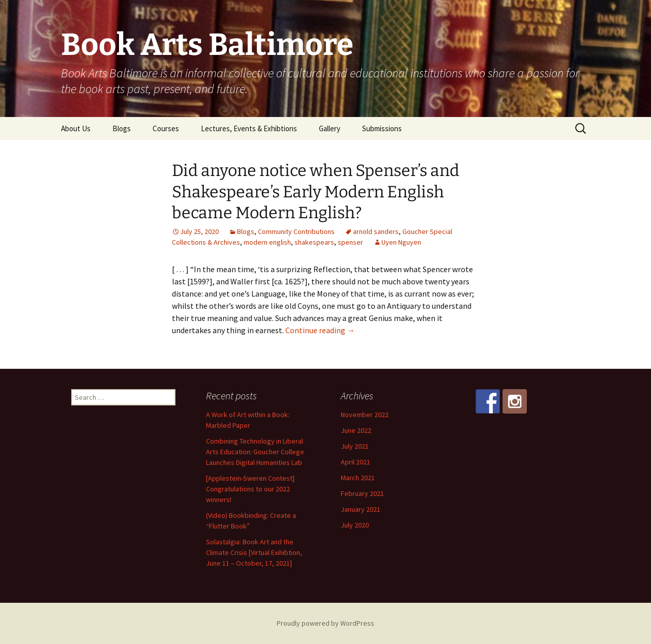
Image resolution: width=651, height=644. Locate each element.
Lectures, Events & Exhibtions (249, 128)
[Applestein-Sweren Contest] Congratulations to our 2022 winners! (250, 489)
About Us (76, 128)
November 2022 (365, 415)
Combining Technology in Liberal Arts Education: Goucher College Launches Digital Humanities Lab (255, 452)
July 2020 (355, 525)
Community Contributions (296, 231)
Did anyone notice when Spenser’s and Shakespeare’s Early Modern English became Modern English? (316, 192)
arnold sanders (376, 231)
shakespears (314, 242)
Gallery (330, 128)
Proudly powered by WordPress (325, 623)
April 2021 (356, 462)
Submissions (382, 128)
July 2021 (355, 446)
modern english (267, 242)
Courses (166, 128)
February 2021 (362, 493)
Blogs (122, 128)
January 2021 (361, 509)
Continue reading (320, 330)
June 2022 (356, 430)
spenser (350, 242)
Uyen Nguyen (401, 242)
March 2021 (358, 478)
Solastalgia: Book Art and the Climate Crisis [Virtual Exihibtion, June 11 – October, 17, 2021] (254, 552)
